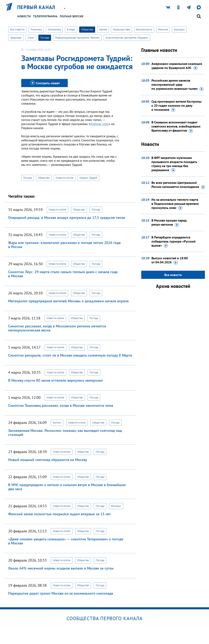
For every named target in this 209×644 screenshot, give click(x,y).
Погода (45, 38)
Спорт (31, 38)
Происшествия (121, 29)
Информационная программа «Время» (77, 38)
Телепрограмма (45, 16)
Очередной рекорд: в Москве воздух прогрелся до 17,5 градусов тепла (67, 218)
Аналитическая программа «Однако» (127, 38)
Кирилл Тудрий (88, 178)
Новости (24, 16)
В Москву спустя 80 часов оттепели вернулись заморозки (55, 380)
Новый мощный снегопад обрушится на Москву (48, 460)
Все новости (17, 29)
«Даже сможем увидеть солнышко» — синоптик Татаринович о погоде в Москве (66, 541)
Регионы (116, 506)
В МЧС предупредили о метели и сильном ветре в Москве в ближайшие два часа (67, 487)
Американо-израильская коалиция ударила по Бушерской (177, 66)
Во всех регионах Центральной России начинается (178, 185)
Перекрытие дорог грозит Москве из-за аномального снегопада (61, 593)
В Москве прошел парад (169, 223)
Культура (179, 29)
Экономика (54, 29)
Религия (163, 29)
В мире (71, 29)
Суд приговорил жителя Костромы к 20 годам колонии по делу (176, 106)
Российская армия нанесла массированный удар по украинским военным (177, 85)
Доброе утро (99, 124)
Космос (57, 423)
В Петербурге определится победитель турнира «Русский (173, 242)
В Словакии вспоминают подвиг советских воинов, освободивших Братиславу (176, 126)
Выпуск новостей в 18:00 (170, 260)
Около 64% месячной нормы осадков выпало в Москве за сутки (61, 568)
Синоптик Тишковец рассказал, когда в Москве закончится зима (61, 405)
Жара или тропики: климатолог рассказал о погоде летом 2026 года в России (64, 245)
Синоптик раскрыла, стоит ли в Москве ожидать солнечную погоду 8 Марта (70, 355)
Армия (103, 29)
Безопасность (144, 29)
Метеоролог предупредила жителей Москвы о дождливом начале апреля (68, 301)
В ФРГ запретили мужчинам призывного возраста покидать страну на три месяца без (174, 164)
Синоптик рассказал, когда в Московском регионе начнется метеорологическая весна (57, 328)
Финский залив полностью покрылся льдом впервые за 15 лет (59, 514)
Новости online (64, 178)
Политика (36, 29)
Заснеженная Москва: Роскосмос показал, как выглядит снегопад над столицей (65, 433)
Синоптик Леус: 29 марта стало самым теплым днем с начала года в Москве (63, 274)
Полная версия (72, 16)
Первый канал (36, 7)
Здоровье (16, 38)
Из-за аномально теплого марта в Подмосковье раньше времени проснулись (175, 204)
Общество (87, 29)
